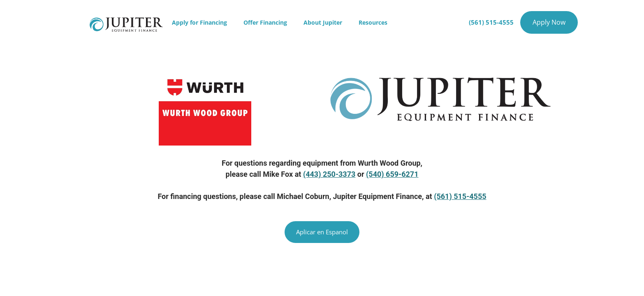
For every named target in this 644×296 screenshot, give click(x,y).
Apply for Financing (199, 22)
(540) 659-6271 (392, 174)
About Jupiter (323, 22)
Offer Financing (265, 22)
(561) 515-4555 (460, 196)
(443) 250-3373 (329, 174)
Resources (373, 22)
